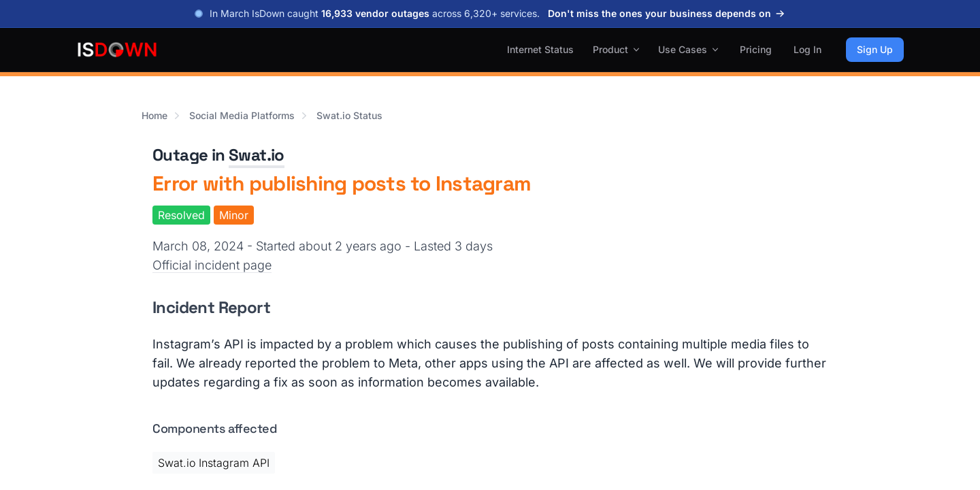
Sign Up (875, 49)
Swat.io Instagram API (214, 463)
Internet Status (540, 49)
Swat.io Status (349, 115)
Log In (807, 49)
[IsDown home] (117, 50)
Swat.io (257, 155)
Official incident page (212, 265)
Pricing (756, 49)
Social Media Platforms (242, 115)
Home (154, 115)
